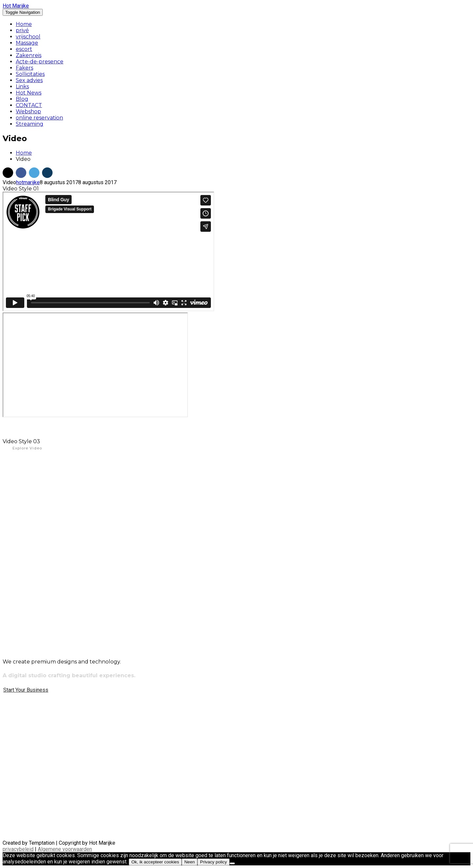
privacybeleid (18, 849)
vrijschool (28, 37)
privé (22, 30)
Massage (27, 43)
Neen (190, 862)
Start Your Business (26, 690)
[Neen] (232, 863)
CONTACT (29, 105)
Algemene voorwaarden (65, 849)
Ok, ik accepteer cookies (155, 862)
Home (24, 24)
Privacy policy (213, 862)
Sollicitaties (30, 74)
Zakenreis (29, 55)
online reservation (39, 118)
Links (22, 87)
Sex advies (29, 80)
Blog (22, 99)
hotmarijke (28, 182)
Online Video (27, 475)
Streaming (30, 124)
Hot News (29, 93)
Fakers (24, 68)
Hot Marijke (16, 6)
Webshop (28, 111)
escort (24, 49)
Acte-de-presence (40, 62)
